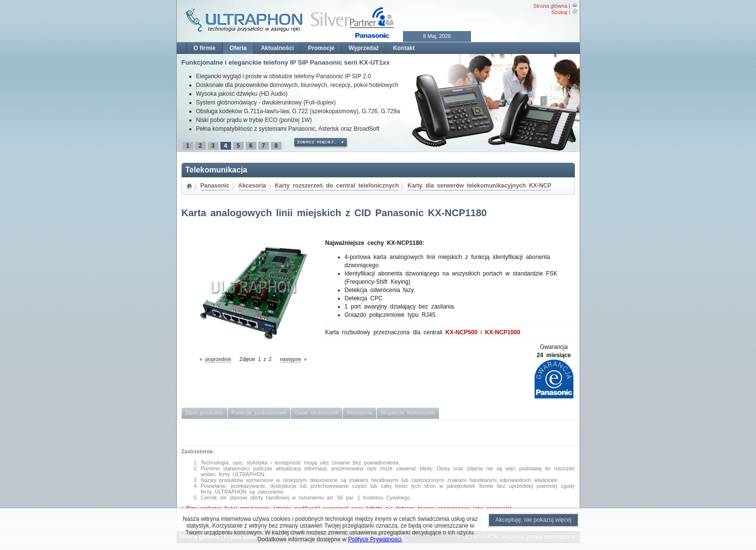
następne (290, 359)
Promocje (321, 48)
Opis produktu (204, 412)
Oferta (238, 48)
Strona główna (550, 6)
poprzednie (218, 359)
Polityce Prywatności (375, 539)
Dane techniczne (317, 412)
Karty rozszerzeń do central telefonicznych (337, 186)
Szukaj (559, 12)
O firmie (205, 48)
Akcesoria (252, 186)
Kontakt (404, 48)
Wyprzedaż (364, 48)
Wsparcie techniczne (408, 412)
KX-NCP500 (461, 332)
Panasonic (215, 186)
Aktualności (277, 48)
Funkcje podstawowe (259, 412)
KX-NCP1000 (503, 332)
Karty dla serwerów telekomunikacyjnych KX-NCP (479, 186)
